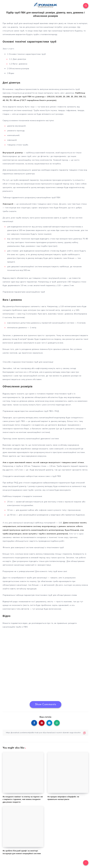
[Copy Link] (45, 733)
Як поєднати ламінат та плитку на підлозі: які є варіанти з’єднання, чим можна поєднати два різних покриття (23, 800)
